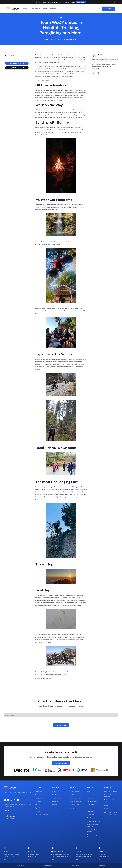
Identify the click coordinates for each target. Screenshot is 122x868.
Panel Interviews (40, 798)
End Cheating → (81, 2)
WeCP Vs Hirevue (74, 791)
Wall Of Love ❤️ (57, 798)
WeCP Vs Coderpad (75, 798)
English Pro (38, 808)
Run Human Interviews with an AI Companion (111, 813)
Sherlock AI (38, 801)
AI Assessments (39, 795)
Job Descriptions (92, 798)
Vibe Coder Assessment (42, 815)
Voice (88, 808)
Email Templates (92, 795)
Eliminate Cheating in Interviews (110, 796)
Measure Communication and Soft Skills (110, 807)
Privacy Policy (48, 866)
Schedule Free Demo (17, 63)
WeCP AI (37, 805)
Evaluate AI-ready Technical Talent (109, 801)
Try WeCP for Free (17, 68)
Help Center (102, 866)
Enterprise (53, 9)
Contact (55, 808)
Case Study (90, 805)
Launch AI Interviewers (111, 791)
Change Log (90, 815)
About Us (55, 791)
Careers (55, 805)
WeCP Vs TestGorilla (75, 801)
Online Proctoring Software (92, 836)
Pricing (45, 9)
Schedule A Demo (61, 763)
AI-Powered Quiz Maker (94, 821)
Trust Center (75, 866)
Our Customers (57, 795)
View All (73, 808)
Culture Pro (38, 811)
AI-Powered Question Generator (93, 825)
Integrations (90, 811)
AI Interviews (39, 791)
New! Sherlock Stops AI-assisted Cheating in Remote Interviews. (57, 2)
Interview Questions (92, 801)
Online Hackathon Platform (92, 831)
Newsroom (55, 801)
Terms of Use (20, 866)
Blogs (88, 791)
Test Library (90, 818)
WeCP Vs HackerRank (75, 795)
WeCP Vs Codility (74, 805)
